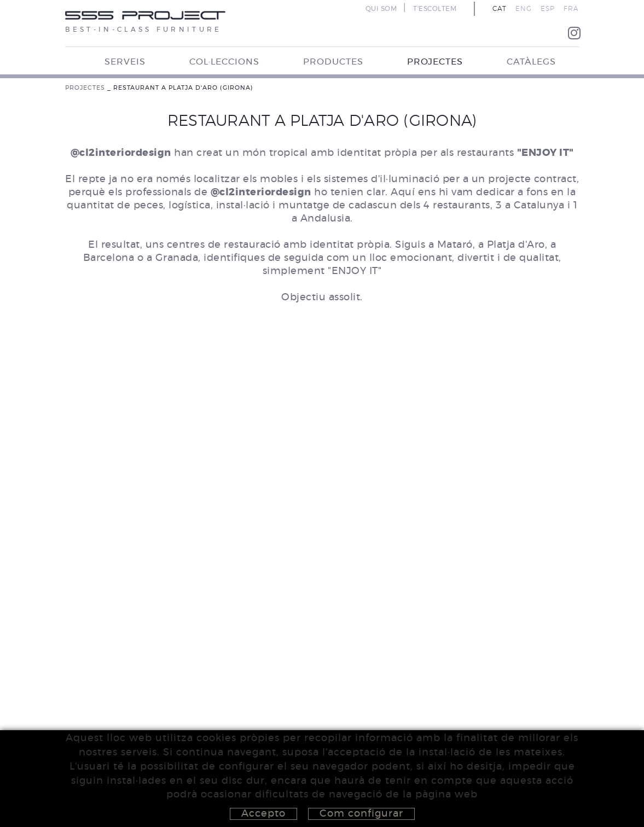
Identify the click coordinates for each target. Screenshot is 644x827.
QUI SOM (381, 9)
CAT (500, 9)
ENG (524, 9)
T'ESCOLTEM (435, 9)
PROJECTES (85, 88)
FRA (571, 9)
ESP (548, 9)
